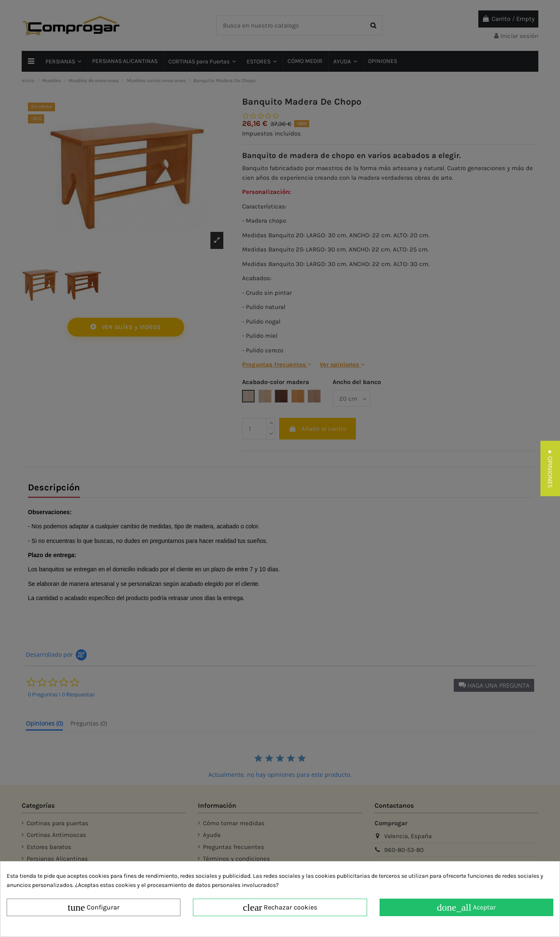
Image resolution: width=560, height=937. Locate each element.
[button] (550, 468)
